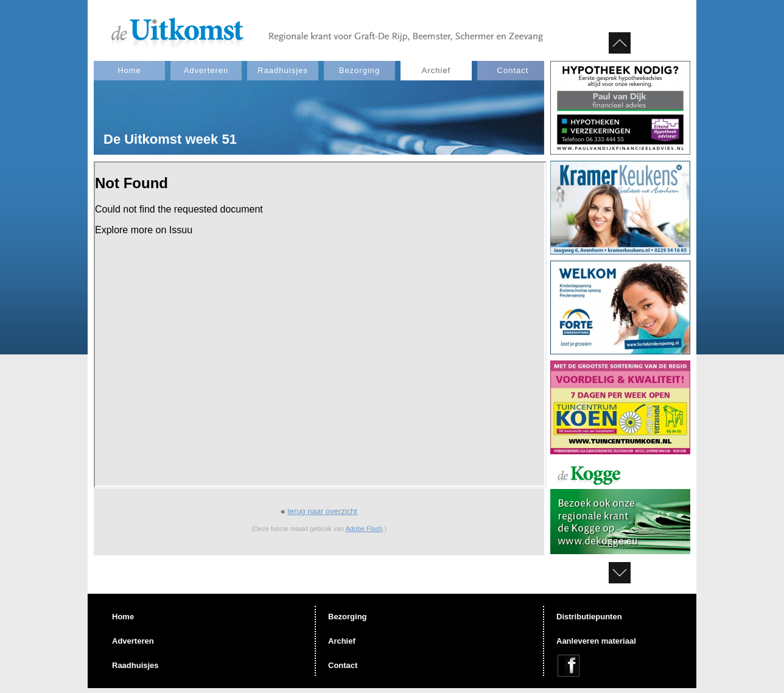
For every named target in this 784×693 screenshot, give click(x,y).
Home (129, 70)
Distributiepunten (589, 617)
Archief (436, 70)
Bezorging (360, 70)
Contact (513, 70)
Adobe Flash (364, 529)
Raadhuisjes (283, 70)
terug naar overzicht (322, 511)
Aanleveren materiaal (596, 641)
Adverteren (206, 70)
